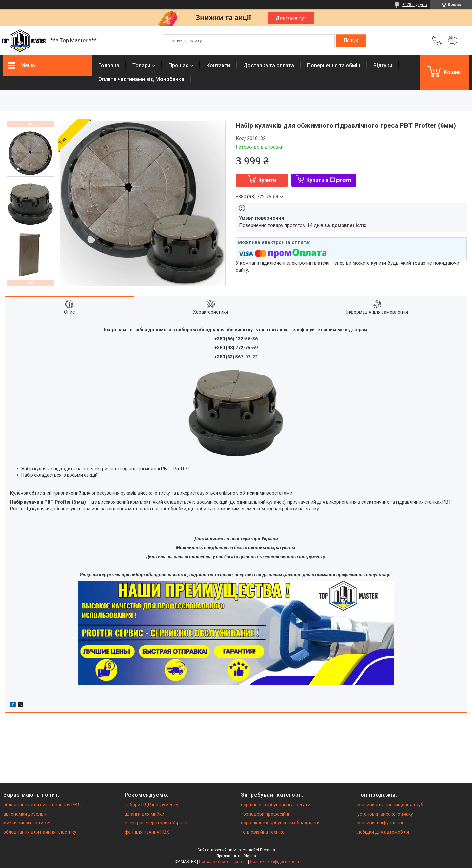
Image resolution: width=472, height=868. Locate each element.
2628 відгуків (415, 5)
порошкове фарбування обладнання (281, 823)
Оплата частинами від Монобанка (141, 79)
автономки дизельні (25, 814)
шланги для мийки (144, 814)
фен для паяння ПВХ (147, 832)
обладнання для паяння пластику (40, 832)
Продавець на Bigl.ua (236, 856)
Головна (109, 65)
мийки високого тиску (27, 823)
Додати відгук (453, 41)
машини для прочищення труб (390, 805)
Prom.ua (267, 850)
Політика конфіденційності (275, 862)
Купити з (329, 180)
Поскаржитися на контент (223, 862)
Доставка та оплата (269, 65)
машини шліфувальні (380, 823)
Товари (141, 65)
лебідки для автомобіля (383, 832)
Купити (267, 180)
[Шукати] (351, 41)
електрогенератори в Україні (156, 823)
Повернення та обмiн (334, 65)
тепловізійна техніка (263, 832)
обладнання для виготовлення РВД (42, 805)
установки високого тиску (385, 814)
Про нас (178, 65)
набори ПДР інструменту (151, 805)
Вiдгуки (383, 65)
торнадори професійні (265, 814)
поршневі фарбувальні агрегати (276, 805)
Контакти (218, 65)
